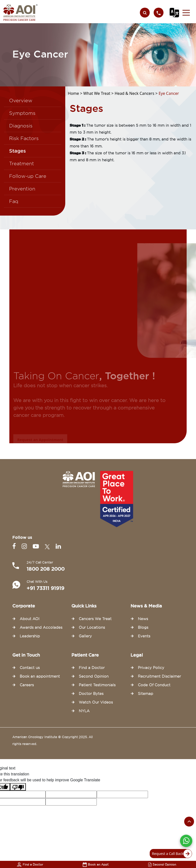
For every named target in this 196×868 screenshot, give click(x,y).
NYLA (84, 711)
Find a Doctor (30, 864)
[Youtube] (37, 546)
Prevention (22, 189)
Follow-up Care (28, 176)
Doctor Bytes (91, 694)
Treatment (22, 163)
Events (144, 636)
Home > (75, 93)
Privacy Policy (151, 668)
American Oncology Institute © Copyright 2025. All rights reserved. (52, 740)
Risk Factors (24, 138)
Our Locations (92, 627)
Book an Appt (96, 864)
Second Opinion (162, 864)
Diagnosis (21, 126)
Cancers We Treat (95, 619)
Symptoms (22, 113)
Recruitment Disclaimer (159, 676)
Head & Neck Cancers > (137, 93)
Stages (17, 151)
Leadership (30, 636)
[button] (186, 13)
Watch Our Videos (96, 702)
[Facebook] (15, 546)
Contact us (30, 668)
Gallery (85, 636)
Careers (27, 685)
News (143, 619)
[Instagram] (25, 546)
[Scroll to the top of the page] (189, 822)
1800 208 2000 (46, 569)
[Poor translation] (18, 787)
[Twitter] (48, 546)
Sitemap (146, 694)
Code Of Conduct (154, 685)
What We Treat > (99, 93)
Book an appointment (40, 676)
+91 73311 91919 (45, 588)
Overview (21, 101)
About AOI (30, 619)
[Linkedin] (58, 546)
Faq (14, 201)
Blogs (143, 627)
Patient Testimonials (97, 685)
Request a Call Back (171, 854)
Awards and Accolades (41, 627)
